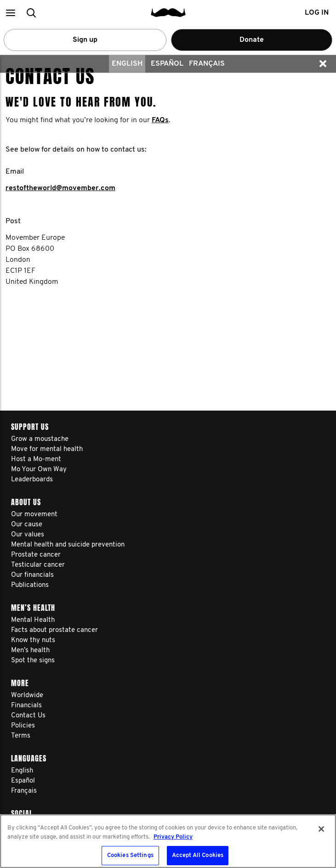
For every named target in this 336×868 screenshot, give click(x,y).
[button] (10, 13)
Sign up (85, 40)
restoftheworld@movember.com (60, 188)
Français (207, 64)
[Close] (321, 829)
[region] (168, 841)
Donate (252, 40)
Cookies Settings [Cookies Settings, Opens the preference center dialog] (130, 855)
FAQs (160, 120)
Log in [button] (317, 13)
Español (167, 64)
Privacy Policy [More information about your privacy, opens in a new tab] (173, 837)
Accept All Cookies (198, 855)
